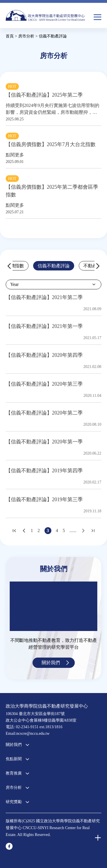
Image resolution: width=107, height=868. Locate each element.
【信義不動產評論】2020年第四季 (44, 355)
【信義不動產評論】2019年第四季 (44, 471)
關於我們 (51, 663)
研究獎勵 (14, 802)
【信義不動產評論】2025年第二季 (44, 95)
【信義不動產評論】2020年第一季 (44, 442)
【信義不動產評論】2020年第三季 (44, 384)
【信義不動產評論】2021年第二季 (44, 297)
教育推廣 (14, 773)
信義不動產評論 (54, 266)
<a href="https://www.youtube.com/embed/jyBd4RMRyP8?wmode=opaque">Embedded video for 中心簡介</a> (53, 606)
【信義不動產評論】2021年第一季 (44, 326)
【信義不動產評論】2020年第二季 (44, 413)
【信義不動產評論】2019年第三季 (44, 499)
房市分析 (14, 788)
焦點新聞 (14, 759)
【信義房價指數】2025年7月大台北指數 (51, 144)
